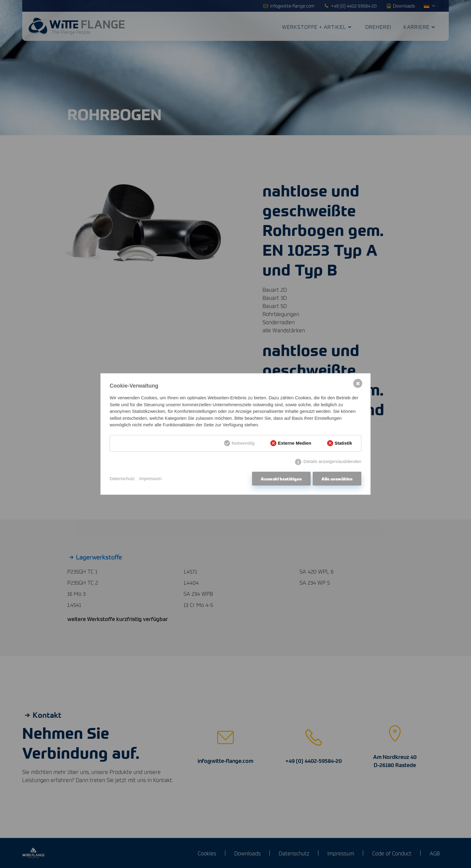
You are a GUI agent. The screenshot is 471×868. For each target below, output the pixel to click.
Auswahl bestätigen (281, 479)
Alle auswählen (337, 479)
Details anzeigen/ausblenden (332, 461)
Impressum (150, 478)
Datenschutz (122, 478)
